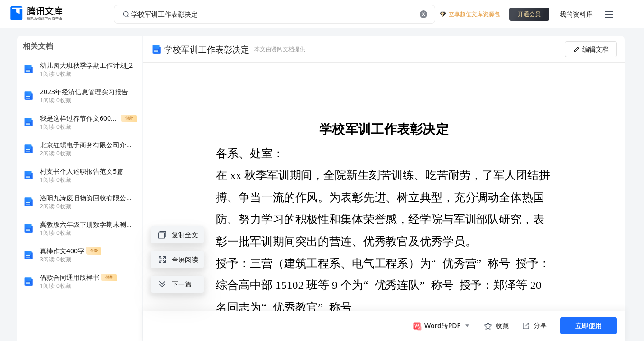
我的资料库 (576, 14)
